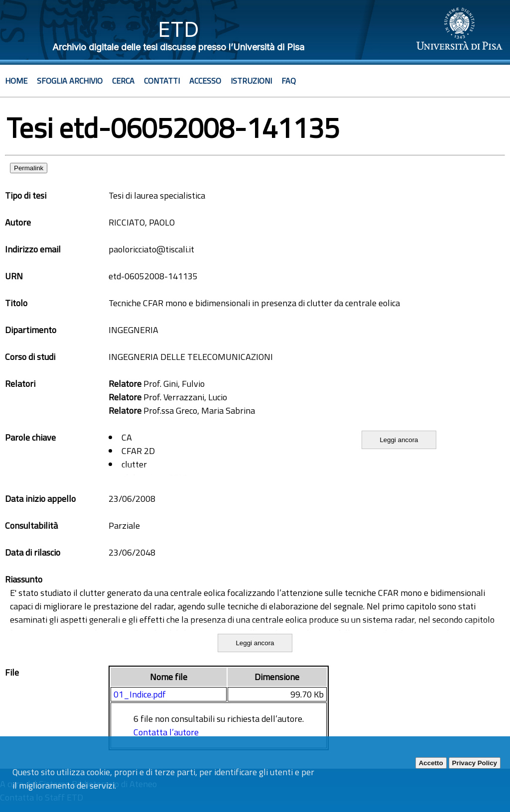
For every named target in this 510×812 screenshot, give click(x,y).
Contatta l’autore (166, 732)
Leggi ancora (399, 440)
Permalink (29, 168)
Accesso (205, 81)
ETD (179, 29)
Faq (289, 81)
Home (16, 81)
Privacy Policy (475, 763)
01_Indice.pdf (140, 694)
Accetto (431, 763)
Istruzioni (251, 81)
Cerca (123, 81)
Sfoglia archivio (70, 81)
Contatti (162, 81)
